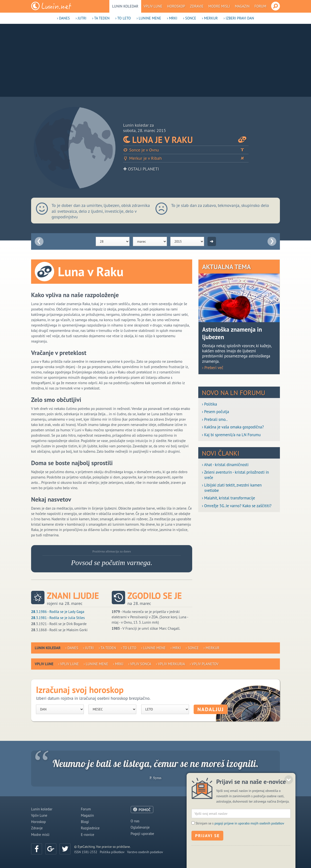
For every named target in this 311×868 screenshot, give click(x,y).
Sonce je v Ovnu (186, 150)
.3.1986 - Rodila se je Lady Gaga (58, 612)
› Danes (63, 18)
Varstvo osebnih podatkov (145, 852)
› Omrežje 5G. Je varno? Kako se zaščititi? (237, 506)
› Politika (209, 404)
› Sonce (190, 18)
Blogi (85, 822)
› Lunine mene (149, 18)
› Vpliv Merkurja (170, 664)
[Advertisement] (155, 60)
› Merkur (210, 18)
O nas (135, 821)
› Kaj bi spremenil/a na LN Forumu (231, 435)
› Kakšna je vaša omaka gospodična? (233, 427)
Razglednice (90, 828)
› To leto (123, 18)
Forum (260, 6)
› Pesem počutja (216, 412)
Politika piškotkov (112, 852)
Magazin (242, 6)
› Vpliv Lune (69, 664)
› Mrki (172, 18)
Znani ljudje (73, 596)
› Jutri (81, 18)
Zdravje (197, 6)
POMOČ (145, 810)
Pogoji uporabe (143, 834)
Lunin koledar (125, 6)
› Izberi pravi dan (239, 18)
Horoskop (176, 6)
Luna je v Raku (186, 140)
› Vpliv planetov (204, 664)
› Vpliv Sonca (140, 664)
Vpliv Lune (153, 6)
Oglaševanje (140, 827)
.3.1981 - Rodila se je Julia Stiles (58, 618)
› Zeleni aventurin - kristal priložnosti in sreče (235, 475)
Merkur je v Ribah (186, 158)
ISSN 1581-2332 (86, 852)
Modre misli (219, 6)
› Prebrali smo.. (215, 420)
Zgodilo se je (155, 596)
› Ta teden (101, 18)
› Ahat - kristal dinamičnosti (225, 465)
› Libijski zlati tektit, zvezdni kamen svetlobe (232, 488)
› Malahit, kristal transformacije (229, 498)
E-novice (88, 835)
